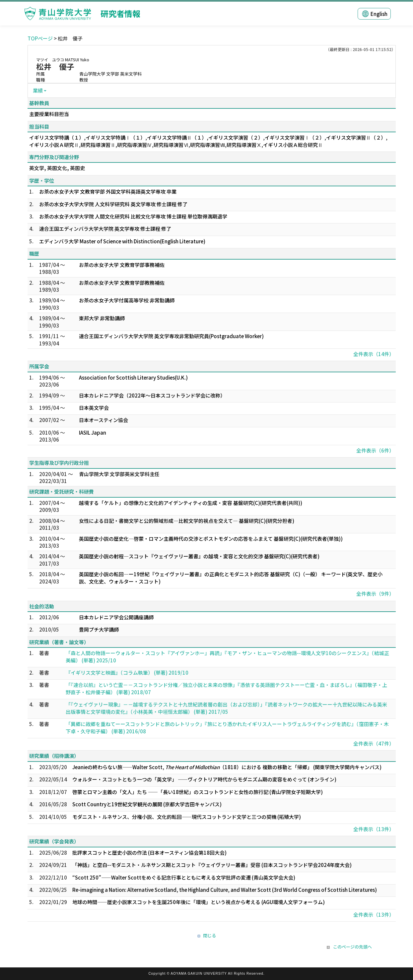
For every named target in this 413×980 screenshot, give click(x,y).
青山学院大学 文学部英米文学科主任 (119, 474)
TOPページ (40, 38)
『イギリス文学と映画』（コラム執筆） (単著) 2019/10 (127, 673)
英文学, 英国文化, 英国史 (57, 168)
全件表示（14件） (374, 354)
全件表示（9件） (375, 594)
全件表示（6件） (375, 450)
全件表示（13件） (374, 829)
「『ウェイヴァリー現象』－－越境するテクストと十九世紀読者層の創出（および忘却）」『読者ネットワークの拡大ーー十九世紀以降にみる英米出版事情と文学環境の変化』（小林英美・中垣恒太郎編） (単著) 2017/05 (226, 708)
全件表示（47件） (374, 743)
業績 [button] (38, 90)
